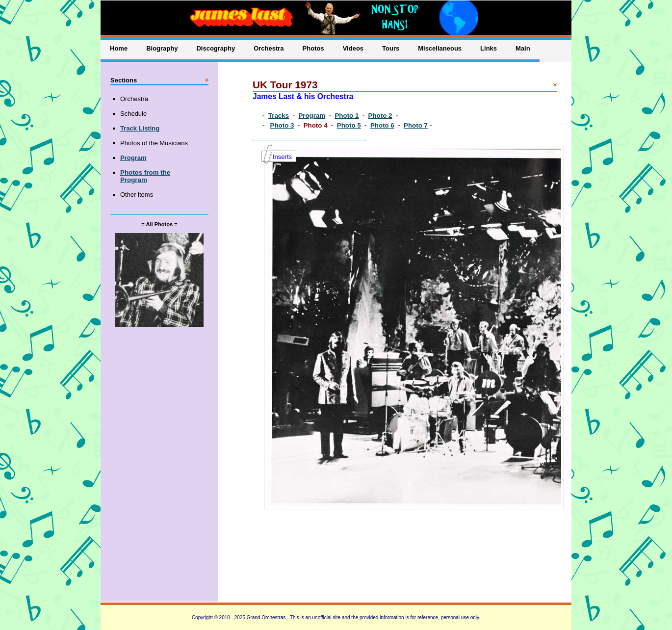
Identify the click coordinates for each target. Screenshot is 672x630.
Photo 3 (282, 125)
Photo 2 (380, 116)
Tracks (279, 116)
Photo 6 (382, 125)
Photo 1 (347, 116)
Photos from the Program (145, 176)
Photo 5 (349, 125)
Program (312, 116)
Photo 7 (416, 125)
